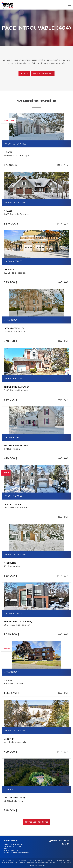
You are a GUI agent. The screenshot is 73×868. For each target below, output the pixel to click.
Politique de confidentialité (24, 862)
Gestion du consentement (62, 862)
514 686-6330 (13, 851)
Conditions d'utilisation (44, 862)
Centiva (41, 865)
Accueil (24, 73)
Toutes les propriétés (36, 822)
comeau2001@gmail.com (20, 853)
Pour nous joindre (43, 73)
